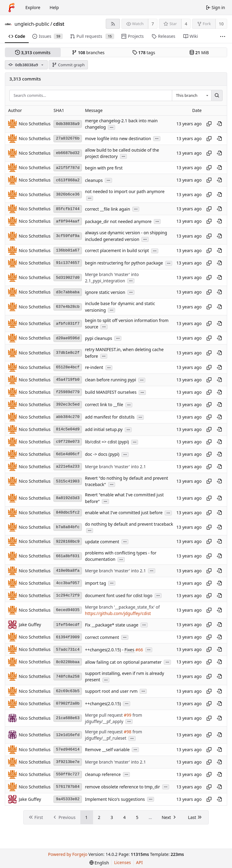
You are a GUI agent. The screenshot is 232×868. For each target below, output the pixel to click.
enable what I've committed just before (124, 513)
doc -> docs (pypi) (102, 454)
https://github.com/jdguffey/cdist (118, 613)
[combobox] (192, 96)
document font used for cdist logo (119, 595)
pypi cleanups (98, 338)
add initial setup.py (104, 430)
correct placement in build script (117, 251)
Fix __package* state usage (112, 625)
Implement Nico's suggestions (115, 799)
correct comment (102, 637)
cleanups (94, 180)
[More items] (223, 36)
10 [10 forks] (221, 24)
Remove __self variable (107, 750)
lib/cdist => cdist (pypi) (107, 442)
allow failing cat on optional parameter (123, 662)
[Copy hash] (209, 124)
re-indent (94, 368)
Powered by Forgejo (68, 854)
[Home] (11, 8)
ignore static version (105, 292)
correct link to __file (104, 405)
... (111, 127)
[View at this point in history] (219, 124)
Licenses (123, 862)
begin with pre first (104, 168)
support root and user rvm (111, 691)
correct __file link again (107, 209)
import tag (95, 583)
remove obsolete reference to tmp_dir (122, 787)
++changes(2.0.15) (103, 704)
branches (88, 53)
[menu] (99, 863)
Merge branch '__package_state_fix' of (122, 607)
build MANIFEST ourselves (111, 392)
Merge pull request (104, 715)
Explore (33, 7)
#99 (128, 715)
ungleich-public (32, 24)
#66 (139, 650)
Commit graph (68, 65)
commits (33, 53)
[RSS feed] (113, 24)
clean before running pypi (110, 380)
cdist (59, 24)
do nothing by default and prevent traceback (129, 524)
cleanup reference (103, 774)
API (139, 862)
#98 (128, 732)
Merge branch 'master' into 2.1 (115, 467)
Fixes (129, 650)
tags (144, 53)
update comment (102, 542)
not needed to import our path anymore (125, 191)
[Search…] (217, 96)
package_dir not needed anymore (118, 221)
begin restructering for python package (124, 263)
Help (54, 7)
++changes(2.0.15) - (105, 650)
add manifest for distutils (110, 417)
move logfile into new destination (118, 138)
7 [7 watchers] (153, 24)
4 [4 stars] (186, 24)
